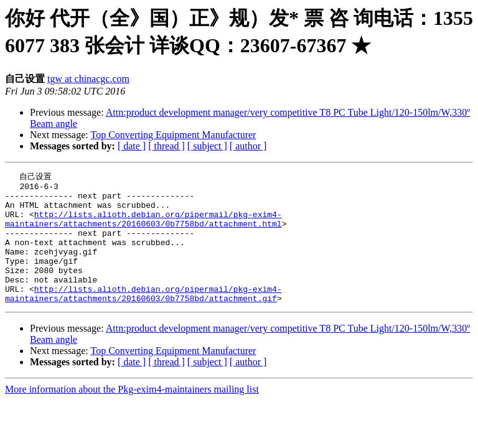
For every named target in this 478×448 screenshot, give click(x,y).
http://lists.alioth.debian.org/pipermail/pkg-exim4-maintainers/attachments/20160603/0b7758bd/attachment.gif (143, 317)
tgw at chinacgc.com (88, 79)
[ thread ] (166, 146)
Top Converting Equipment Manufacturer (173, 135)
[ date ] (132, 146)
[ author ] (248, 146)
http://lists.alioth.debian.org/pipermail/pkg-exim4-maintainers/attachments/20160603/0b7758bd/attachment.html (143, 228)
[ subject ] (207, 146)
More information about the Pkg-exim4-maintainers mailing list (132, 414)
